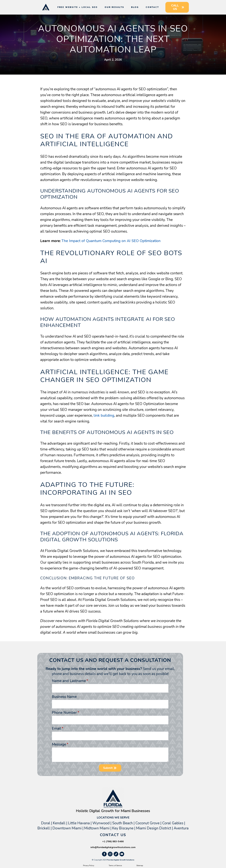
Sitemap (140, 866)
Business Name (64, 697)
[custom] (116, 854)
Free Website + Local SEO (78, 7)
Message (60, 744)
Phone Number (66, 713)
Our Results (114, 7)
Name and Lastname (70, 681)
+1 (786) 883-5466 (113, 841)
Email (58, 729)
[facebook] (104, 854)
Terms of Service (115, 866)
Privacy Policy (89, 866)
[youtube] (122, 854)
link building (104, 416)
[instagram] (110, 854)
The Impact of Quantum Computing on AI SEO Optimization (111, 241)
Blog (135, 7)
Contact (152, 7)
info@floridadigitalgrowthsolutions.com (113, 847)
